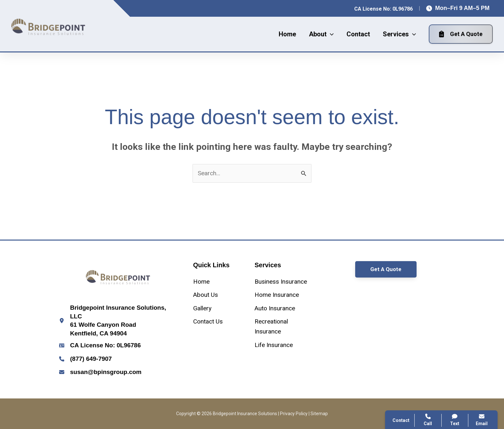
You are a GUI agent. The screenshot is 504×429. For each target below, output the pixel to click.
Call (403, 309)
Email (482, 420)
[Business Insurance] (281, 282)
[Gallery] (202, 308)
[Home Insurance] (277, 295)
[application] (330, 34)
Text (455, 420)
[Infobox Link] (118, 321)
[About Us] (206, 295)
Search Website (419, 340)
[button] (321, 34)
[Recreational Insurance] (283, 327)
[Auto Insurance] (275, 308)
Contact (408, 324)
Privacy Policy (294, 414)
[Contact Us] (208, 321)
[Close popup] (487, 269)
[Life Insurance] (274, 345)
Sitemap (319, 414)
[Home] (201, 282)
